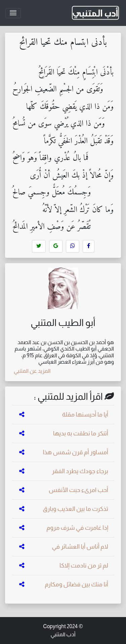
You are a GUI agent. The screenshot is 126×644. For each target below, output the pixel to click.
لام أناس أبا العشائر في (80, 547)
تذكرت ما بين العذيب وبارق (75, 509)
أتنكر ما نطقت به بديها (81, 433)
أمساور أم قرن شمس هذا (75, 452)
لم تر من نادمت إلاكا (84, 565)
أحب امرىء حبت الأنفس (78, 490)
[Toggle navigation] (13, 13)
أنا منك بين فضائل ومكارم (76, 584)
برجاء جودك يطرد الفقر (80, 471)
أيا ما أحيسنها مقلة (85, 415)
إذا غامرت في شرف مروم (77, 528)
